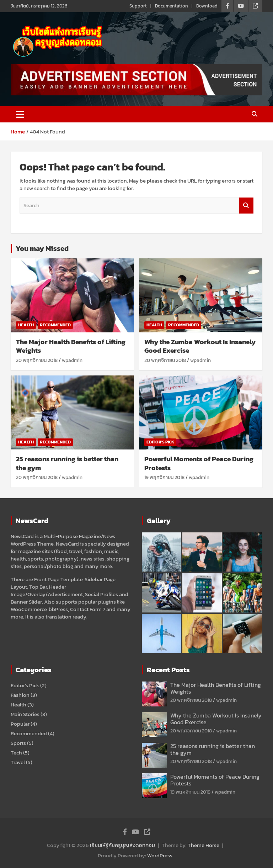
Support (138, 6)
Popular (20, 724)
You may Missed (42, 248)
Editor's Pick (160, 442)
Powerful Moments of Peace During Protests (199, 463)
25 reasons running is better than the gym (67, 463)
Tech (16, 753)
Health (26, 325)
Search (246, 206)
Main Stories (25, 714)
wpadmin (72, 360)
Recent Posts (168, 670)
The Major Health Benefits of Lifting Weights (71, 346)
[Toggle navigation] (20, 114)
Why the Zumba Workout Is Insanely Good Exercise (200, 346)
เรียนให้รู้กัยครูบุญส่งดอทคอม (122, 845)
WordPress (160, 855)
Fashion (20, 695)
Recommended (55, 325)
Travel (18, 762)
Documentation (172, 6)
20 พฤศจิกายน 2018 (37, 360)
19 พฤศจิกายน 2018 (164, 477)
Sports (18, 743)
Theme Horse (204, 845)
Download (207, 6)
